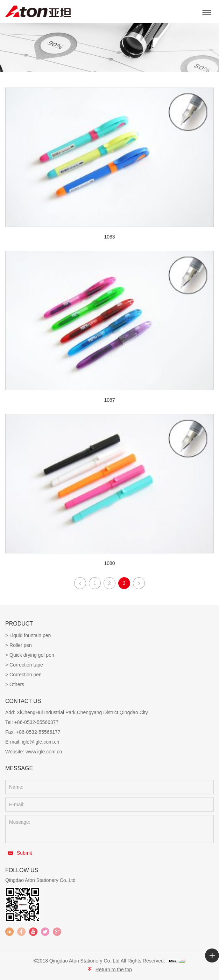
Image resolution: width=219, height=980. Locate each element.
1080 (109, 563)
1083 (109, 237)
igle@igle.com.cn (40, 742)
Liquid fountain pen (30, 635)
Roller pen (21, 645)
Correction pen (26, 675)
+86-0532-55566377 (37, 722)
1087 (109, 400)
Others (17, 684)
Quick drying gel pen (32, 655)
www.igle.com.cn (44, 752)
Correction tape (26, 665)
